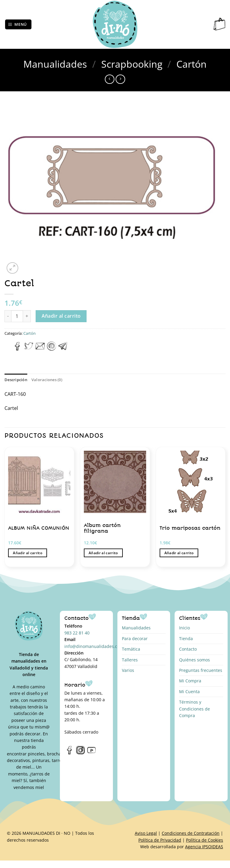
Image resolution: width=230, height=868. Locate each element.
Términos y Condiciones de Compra (195, 709)
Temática (131, 649)
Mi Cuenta (189, 691)
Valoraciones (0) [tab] (47, 380)
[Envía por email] (40, 349)
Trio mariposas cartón (190, 528)
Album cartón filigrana (102, 528)
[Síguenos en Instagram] (80, 753)
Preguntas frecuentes (201, 670)
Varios (128, 670)
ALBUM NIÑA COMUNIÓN (39, 528)
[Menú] (18, 24)
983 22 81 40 (77, 633)
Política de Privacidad (160, 840)
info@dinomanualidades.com (94, 646)
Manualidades (55, 64)
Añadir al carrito (61, 316)
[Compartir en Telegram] (63, 349)
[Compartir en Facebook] (18, 349)
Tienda (186, 638)
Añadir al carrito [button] (28, 553)
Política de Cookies (205, 840)
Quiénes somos (195, 660)
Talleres (130, 660)
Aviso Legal (146, 833)
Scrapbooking (132, 64)
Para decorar (135, 638)
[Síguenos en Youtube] (91, 753)
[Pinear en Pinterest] (52, 349)
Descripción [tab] (16, 380)
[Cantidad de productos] (17, 316)
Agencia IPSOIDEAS (204, 847)
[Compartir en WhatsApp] (8, 349)
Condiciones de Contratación (191, 833)
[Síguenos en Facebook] (70, 753)
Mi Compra (190, 681)
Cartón (192, 64)
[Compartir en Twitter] (29, 349)
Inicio (184, 628)
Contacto (188, 649)
